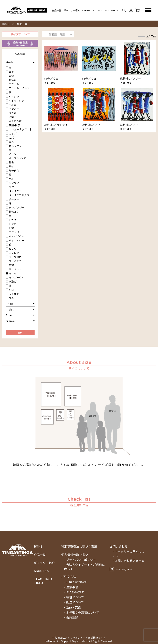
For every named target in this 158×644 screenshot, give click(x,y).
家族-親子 (15, 125)
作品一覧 (57, 10)
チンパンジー (17, 207)
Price (9, 304)
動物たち (14, 211)
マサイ (13, 273)
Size (9, 315)
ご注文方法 (69, 577)
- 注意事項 (71, 587)
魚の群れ (14, 170)
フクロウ (14, 253)
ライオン (14, 294)
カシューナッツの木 (20, 129)
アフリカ (14, 84)
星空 (11, 265)
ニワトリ (14, 232)
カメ (11, 142)
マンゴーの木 (17, 277)
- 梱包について (74, 597)
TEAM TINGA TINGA (107, 10)
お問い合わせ (119, 546)
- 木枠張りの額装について (82, 612)
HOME (6, 24)
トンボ (13, 224)
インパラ (14, 109)
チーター (14, 199)
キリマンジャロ (18, 158)
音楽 (11, 72)
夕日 (11, 290)
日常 (11, 228)
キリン (13, 154)
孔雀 (11, 162)
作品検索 (20, 54)
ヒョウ (13, 248)
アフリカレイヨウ (19, 88)
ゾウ (11, 187)
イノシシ (14, 96)
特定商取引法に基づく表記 (79, 546)
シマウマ (14, 183)
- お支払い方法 (74, 592)
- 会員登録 (71, 617)
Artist (10, 309)
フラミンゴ (15, 261)
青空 (11, 76)
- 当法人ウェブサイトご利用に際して (85, 567)
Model (10, 62)
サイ (11, 166)
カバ (11, 137)
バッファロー (17, 240)
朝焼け (13, 80)
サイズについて (20, 34)
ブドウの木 (15, 257)
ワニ (11, 298)
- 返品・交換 (73, 607)
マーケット (15, 269)
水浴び (13, 281)
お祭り (13, 117)
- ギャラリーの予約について (128, 554)
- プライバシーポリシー (80, 560)
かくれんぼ (15, 121)
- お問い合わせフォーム (128, 561)
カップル (14, 133)
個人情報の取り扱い (75, 555)
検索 (20, 333)
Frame (10, 321)
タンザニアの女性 (19, 195)
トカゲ (13, 220)
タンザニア (15, 191)
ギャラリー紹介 (72, 10)
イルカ (13, 105)
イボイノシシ (17, 100)
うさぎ (13, 113)
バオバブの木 (17, 236)
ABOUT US (88, 10)
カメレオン (15, 146)
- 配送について (74, 602)
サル (11, 179)
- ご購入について (76, 582)
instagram (121, 569)
